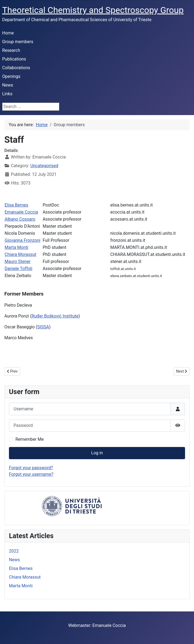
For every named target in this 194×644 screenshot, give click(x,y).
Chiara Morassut (20, 254)
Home (8, 33)
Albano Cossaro (20, 219)
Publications (14, 59)
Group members (18, 42)
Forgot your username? (31, 474)
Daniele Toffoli (18, 269)
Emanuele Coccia (21, 212)
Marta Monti (16, 247)
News (8, 85)
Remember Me (30, 439)
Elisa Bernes (16, 205)
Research (11, 50)
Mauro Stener (18, 261)
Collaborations (16, 68)
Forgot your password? (31, 468)
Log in (97, 453)
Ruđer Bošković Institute (55, 316)
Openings (11, 76)
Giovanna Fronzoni (22, 240)
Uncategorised (44, 166)
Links (7, 94)
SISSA (43, 327)
